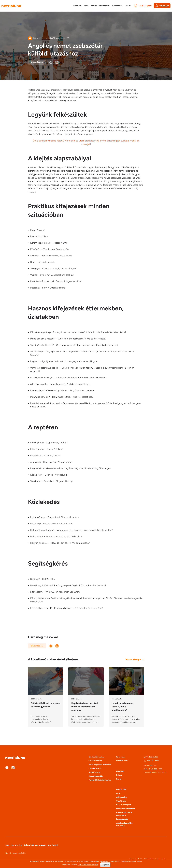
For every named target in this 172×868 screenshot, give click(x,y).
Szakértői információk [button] (100, 6)
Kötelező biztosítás (96, 759)
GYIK (118, 795)
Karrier (119, 781)
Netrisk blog (121, 791)
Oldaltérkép (121, 803)
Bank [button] (86, 6)
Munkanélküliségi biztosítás (100, 782)
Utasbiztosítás (94, 774)
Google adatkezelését (128, 861)
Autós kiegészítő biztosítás (100, 766)
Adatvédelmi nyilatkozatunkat (88, 865)
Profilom (162, 6)
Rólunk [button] (128, 6)
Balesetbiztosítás (96, 778)
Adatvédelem (122, 799)
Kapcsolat (120, 773)
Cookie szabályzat (124, 806)
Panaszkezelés (122, 821)
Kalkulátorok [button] (117, 6)
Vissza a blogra (135, 659)
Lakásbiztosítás (95, 770)
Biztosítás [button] (77, 6)
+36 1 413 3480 (143, 6)
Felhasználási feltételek (126, 810)
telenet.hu (120, 759)
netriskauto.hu (122, 762)
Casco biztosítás (95, 762)
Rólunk (119, 777)
